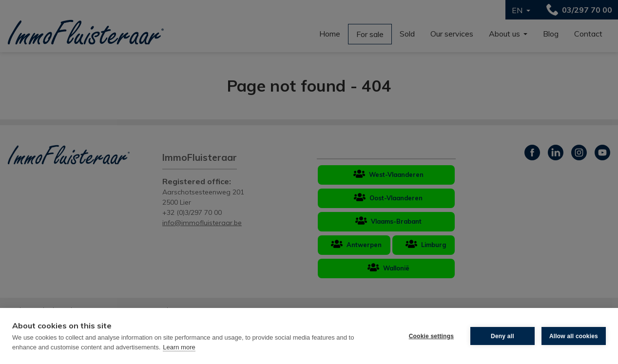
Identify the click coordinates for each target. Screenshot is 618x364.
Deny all (502, 336)
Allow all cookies (574, 336)
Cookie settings (431, 336)
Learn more (179, 347)
